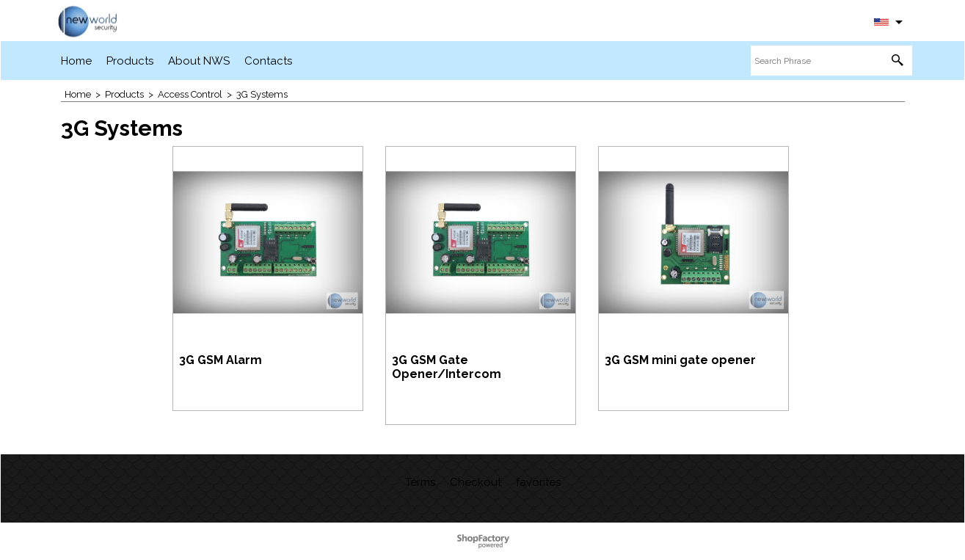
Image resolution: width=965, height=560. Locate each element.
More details (221, 390)
